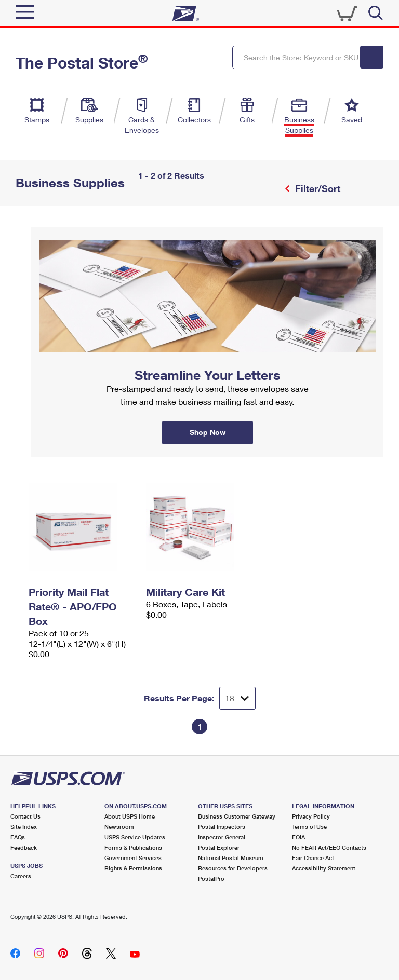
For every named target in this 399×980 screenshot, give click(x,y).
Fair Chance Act (313, 858)
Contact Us (25, 816)
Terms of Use (309, 827)
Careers (21, 876)
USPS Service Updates (135, 837)
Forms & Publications (133, 847)
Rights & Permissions (133, 868)
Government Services (133, 858)
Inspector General (222, 837)
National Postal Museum (231, 858)
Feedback (24, 847)
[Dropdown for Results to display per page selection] (237, 698)
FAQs (18, 837)
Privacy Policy (311, 816)
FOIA (298, 837)
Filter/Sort (316, 188)
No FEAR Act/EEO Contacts (329, 847)
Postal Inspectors (222, 827)
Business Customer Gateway (237, 816)
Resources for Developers (233, 868)
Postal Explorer (219, 847)
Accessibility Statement (324, 868)
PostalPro (211, 879)
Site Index (24, 827)
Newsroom (119, 827)
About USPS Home (130, 816)
